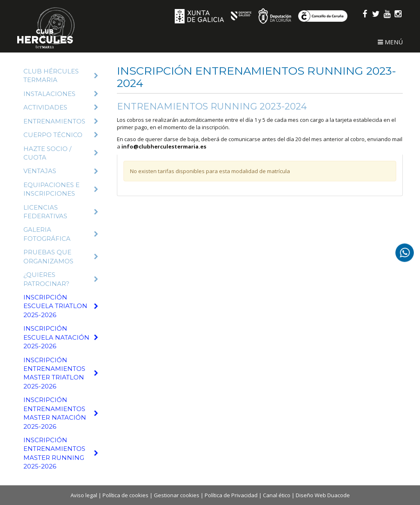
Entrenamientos (61, 121)
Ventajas (61, 171)
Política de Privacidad (231, 495)
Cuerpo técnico (61, 135)
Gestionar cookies (177, 495)
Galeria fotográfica (61, 234)
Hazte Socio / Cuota (61, 153)
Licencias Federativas (61, 212)
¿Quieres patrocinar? (61, 279)
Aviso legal (84, 495)
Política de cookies (126, 495)
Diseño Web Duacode (323, 495)
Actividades (61, 107)
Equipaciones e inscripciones (61, 189)
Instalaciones (61, 94)
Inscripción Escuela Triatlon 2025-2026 (61, 306)
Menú (390, 42)
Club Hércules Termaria (61, 75)
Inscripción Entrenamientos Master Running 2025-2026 (61, 453)
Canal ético (277, 495)
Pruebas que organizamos (61, 256)
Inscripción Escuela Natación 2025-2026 (61, 337)
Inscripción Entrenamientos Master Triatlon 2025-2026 (61, 373)
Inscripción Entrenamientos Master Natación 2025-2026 (61, 413)
